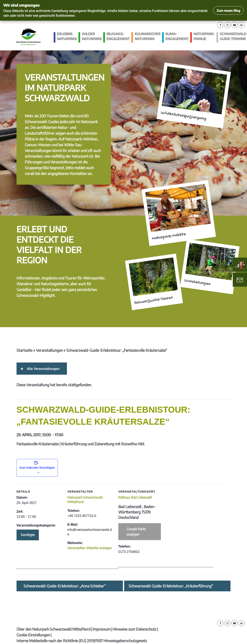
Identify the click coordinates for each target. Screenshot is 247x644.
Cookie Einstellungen (33, 635)
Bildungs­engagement (118, 36)
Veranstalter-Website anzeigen (90, 548)
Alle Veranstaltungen (42, 369)
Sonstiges (28, 535)
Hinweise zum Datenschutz (134, 629)
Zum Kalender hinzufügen (37, 468)
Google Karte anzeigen (136, 532)
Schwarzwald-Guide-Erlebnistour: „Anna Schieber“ (65, 586)
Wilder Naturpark (92, 36)
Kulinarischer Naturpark (148, 36)
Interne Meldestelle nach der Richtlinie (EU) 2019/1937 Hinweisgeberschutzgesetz (82, 641)
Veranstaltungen (49, 350)
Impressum (102, 629)
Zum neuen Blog (228, 10)
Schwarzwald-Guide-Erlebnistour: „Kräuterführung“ (171, 586)
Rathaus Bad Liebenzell (135, 497)
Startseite (24, 350)
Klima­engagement (177, 36)
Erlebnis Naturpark (67, 36)
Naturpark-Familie (204, 36)
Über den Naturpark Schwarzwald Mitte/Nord (53, 629)
